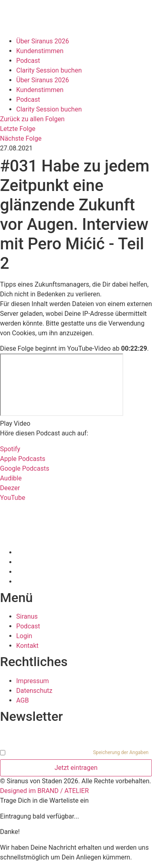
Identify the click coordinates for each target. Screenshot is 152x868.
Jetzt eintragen (76, 768)
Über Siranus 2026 (43, 41)
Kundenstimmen (40, 51)
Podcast (28, 61)
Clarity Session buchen (49, 70)
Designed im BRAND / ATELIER (44, 791)
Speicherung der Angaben (121, 752)
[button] (76, 424)
